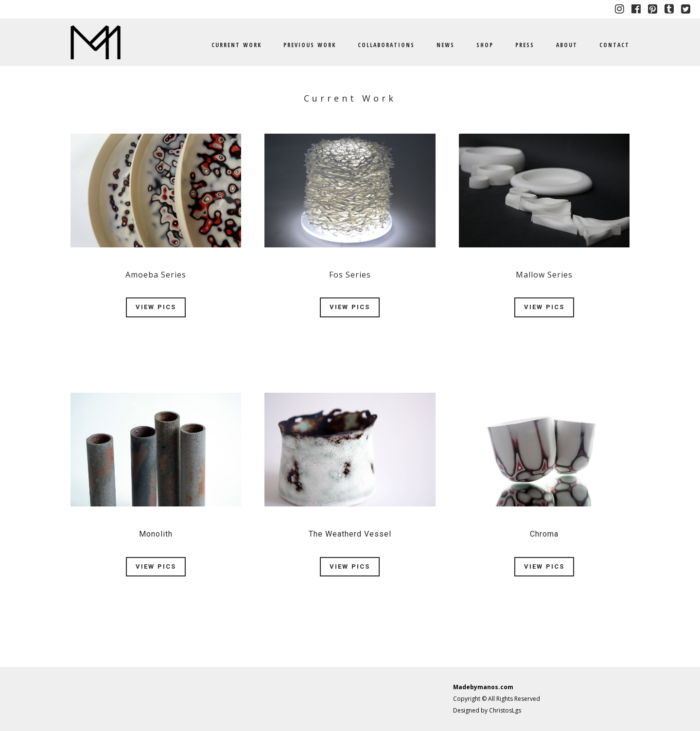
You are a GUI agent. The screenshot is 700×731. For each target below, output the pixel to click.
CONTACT (614, 45)
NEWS (446, 45)
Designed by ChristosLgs (487, 710)
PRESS (525, 45)
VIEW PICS (156, 307)
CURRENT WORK (236, 45)
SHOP (485, 45)
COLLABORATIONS (386, 45)
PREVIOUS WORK (310, 45)
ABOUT (567, 45)
